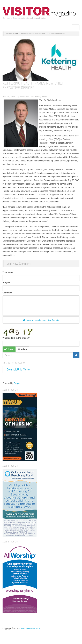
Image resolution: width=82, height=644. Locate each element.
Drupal (17, 383)
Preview (23, 349)
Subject (6, 283)
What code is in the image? (16, 338)
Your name (8, 272)
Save (9, 349)
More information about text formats (41, 320)
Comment (8, 293)
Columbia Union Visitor (29, 629)
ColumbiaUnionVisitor (19, 369)
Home (15, 34)
